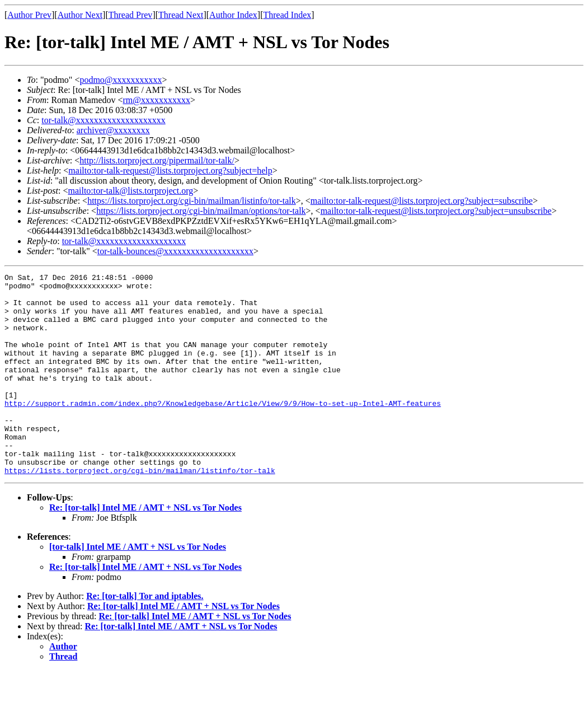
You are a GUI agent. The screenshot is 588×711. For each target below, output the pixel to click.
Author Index (233, 15)
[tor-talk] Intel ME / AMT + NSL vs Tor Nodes (138, 587)
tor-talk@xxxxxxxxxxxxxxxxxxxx (104, 120)
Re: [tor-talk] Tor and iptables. (145, 636)
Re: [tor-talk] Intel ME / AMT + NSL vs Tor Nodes (145, 548)
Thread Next (181, 15)
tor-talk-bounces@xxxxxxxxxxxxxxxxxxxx (175, 251)
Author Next (80, 15)
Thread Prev (131, 15)
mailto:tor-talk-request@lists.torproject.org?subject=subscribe (422, 201)
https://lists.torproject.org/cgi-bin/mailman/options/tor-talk (201, 211)
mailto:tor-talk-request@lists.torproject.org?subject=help (170, 170)
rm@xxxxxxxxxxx (157, 100)
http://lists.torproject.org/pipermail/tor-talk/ (157, 160)
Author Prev (29, 15)
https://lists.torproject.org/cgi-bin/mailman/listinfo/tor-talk (192, 201)
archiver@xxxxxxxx (113, 130)
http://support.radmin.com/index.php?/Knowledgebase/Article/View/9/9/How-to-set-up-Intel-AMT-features (223, 430)
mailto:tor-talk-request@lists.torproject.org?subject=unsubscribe (436, 211)
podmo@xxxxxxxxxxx (121, 80)
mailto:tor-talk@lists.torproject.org (130, 191)
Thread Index (288, 15)
